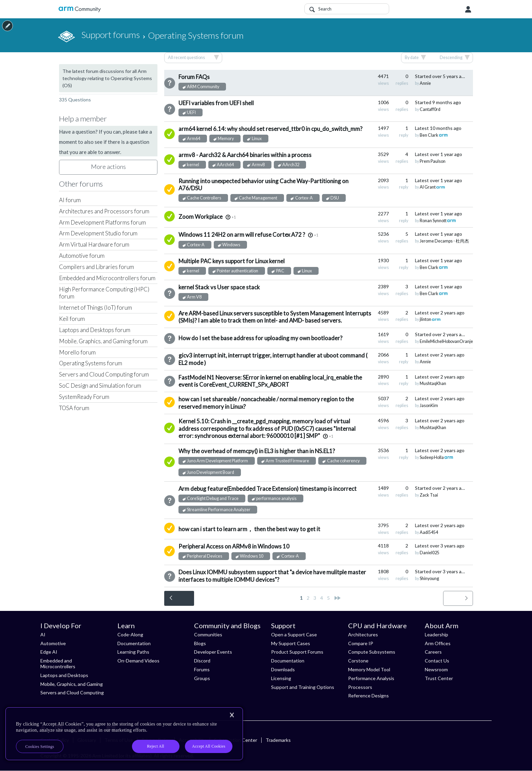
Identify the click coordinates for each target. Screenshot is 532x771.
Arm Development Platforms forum (102, 222)
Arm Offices (438, 643)
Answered (169, 134)
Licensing (281, 678)
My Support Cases (291, 643)
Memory (226, 139)
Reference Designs (368, 696)
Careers (433, 652)
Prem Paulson (433, 161)
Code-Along (130, 634)
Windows (231, 245)
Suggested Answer (169, 189)
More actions (108, 167)
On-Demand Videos (138, 661)
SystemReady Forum (84, 397)
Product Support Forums (297, 652)
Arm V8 (194, 297)
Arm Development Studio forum (98, 233)
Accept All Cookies (209, 746)
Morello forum (77, 352)
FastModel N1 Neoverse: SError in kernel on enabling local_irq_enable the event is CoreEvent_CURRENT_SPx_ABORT (270, 381)
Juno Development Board (211, 472)
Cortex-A (304, 198)
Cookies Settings (40, 747)
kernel (193, 165)
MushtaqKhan (433, 383)
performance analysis (276, 498)
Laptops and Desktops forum (95, 330)
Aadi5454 (429, 532)
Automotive (53, 643)
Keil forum (72, 319)
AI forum (70, 200)
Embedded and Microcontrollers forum (107, 278)
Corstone (358, 661)
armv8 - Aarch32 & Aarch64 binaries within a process (245, 155)
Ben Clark (429, 135)
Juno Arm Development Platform (217, 461)
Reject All (156, 746)
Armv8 (258, 165)
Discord (202, 661)
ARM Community (203, 87)
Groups (202, 678)
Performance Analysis (371, 678)
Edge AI (49, 652)
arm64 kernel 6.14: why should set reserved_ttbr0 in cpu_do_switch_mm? (270, 129)
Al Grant (428, 187)
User (468, 9)
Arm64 (194, 139)
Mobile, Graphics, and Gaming (72, 684)
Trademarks (278, 740)
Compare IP (361, 643)
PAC (280, 271)
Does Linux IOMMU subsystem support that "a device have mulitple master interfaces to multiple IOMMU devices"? (272, 576)
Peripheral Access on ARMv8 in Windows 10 (234, 546)
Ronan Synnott (433, 221)
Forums (202, 669)
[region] (124, 734)
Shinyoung (429, 579)
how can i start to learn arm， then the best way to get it (249, 529)
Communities (208, 634)
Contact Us (437, 661)
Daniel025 (430, 553)
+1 (234, 217)
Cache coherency (343, 461)
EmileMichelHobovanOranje (446, 341)
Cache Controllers (204, 198)
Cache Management (258, 198)
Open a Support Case (294, 634)
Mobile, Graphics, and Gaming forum (103, 341)
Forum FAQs (194, 77)
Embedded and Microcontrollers (58, 663)
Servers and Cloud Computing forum (104, 374)
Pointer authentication (237, 271)
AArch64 (225, 165)
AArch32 (291, 165)
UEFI (191, 112)
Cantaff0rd (430, 109)
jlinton (425, 319)
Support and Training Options (303, 687)
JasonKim (429, 406)
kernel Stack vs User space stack (219, 287)
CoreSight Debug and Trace (213, 498)
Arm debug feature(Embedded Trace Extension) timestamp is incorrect (268, 489)
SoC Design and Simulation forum (100, 385)
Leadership (436, 634)
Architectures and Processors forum (104, 211)
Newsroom (436, 669)
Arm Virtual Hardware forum (94, 244)
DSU (335, 198)
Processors (360, 687)
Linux (257, 139)
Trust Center (439, 678)
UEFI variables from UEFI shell (216, 103)
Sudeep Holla (432, 457)
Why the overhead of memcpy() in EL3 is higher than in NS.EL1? (257, 451)
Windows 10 (252, 556)
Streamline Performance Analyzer (219, 510)
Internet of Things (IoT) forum (96, 307)
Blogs (200, 643)
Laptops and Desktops (64, 675)
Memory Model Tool (369, 669)
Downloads (283, 669)
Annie (425, 83)
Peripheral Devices (205, 556)
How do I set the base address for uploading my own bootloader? (260, 338)
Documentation (134, 643)
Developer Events (213, 652)
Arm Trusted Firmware (287, 461)
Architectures (363, 634)
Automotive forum (82, 256)
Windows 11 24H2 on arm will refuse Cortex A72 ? (242, 235)
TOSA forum (74, 408)
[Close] (232, 715)
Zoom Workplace (201, 217)
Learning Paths (133, 652)
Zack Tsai (429, 495)
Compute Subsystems (372, 652)
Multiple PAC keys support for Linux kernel (232, 261)
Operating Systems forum (91, 363)
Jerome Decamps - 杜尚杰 (444, 241)
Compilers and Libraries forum (97, 267)
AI (43, 634)
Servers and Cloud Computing (72, 692)
